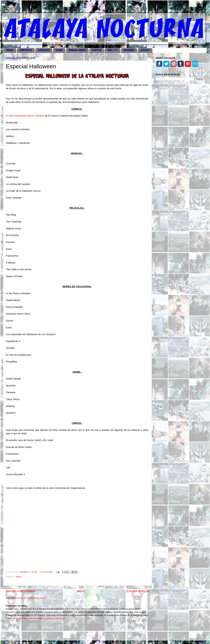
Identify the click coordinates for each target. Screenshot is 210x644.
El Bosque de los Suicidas (30, 116)
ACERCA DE (44, 50)
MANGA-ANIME (77, 50)
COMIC (59, 50)
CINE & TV (112, 50)
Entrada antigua (138, 591)
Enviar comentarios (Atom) (33, 598)
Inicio (81, 591)
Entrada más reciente (21, 591)
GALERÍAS (129, 50)
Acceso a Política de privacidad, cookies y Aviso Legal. (39, 618)
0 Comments (46, 572)
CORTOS (97, 50)
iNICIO (10, 50)
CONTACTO (26, 50)
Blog (19, 577)
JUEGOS (145, 50)
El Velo (10, 116)
